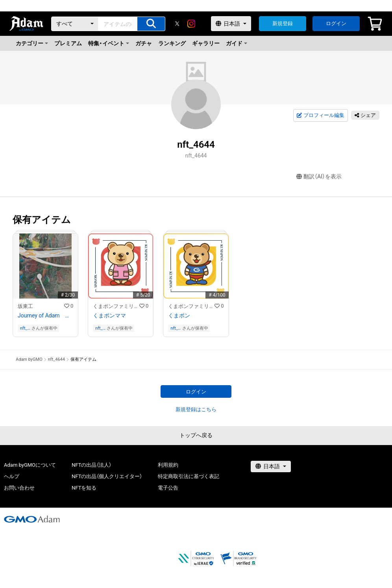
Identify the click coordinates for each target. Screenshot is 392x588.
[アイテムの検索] (151, 24)
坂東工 (25, 306)
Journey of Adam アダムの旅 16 (45, 315)
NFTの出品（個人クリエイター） (107, 476)
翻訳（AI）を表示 (319, 177)
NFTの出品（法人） (92, 465)
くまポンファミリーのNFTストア (116, 306)
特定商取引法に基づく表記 (189, 476)
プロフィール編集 (320, 115)
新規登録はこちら (196, 409)
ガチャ (144, 43)
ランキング (172, 43)
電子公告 (168, 488)
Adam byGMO (29, 359)
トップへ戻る (196, 435)
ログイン (336, 23)
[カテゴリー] (75, 24)
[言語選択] (231, 24)
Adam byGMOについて (30, 465)
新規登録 (283, 23)
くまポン (179, 315)
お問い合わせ (19, 488)
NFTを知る (84, 488)
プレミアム (68, 43)
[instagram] (191, 24)
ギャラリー (206, 43)
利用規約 (168, 465)
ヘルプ (12, 476)
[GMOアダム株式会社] (32, 519)
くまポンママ (109, 315)
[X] (177, 24)
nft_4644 (25, 328)
